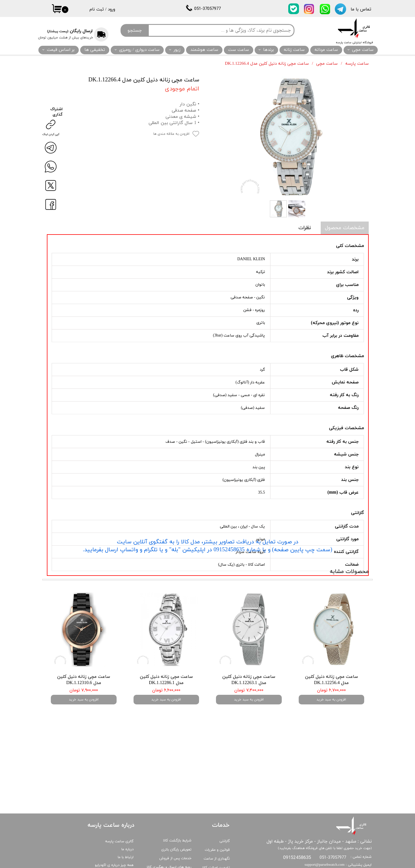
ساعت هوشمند (204, 50)
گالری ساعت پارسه (119, 808)
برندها (268, 50)
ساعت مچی (363, 50)
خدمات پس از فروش (175, 825)
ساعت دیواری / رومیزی (139, 50)
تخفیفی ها (95, 50)
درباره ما (127, 816)
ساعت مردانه (326, 50)
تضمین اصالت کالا (216, 834)
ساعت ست (239, 50)
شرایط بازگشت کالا (177, 807)
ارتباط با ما (126, 824)
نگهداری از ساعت (217, 825)
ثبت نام (97, 9)
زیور (177, 50)
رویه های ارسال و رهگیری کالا (169, 834)
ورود (112, 9)
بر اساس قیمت (61, 50)
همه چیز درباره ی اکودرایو (114, 832)
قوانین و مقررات (217, 817)
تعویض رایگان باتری (176, 816)
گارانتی (225, 808)
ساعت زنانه (294, 50)
